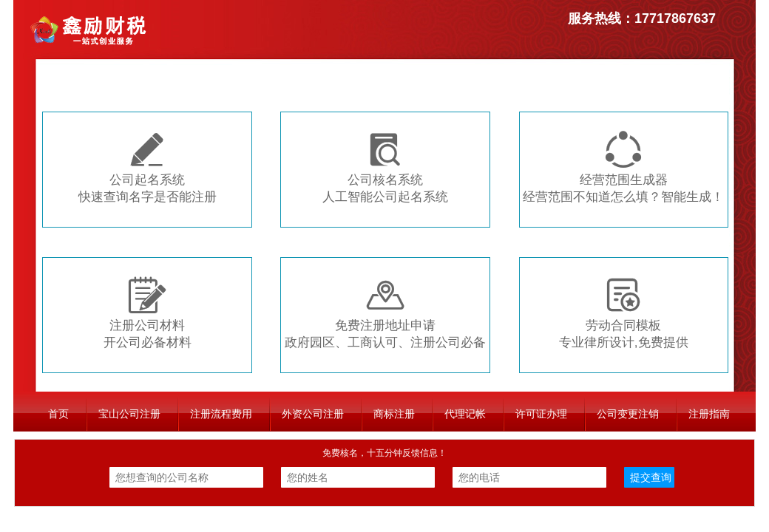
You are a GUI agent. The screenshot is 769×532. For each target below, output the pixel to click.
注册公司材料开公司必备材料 (148, 313)
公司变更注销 (628, 414)
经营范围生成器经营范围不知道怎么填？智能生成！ (623, 167)
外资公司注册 (313, 414)
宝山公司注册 (129, 414)
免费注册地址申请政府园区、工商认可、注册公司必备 (385, 313)
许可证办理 (541, 414)
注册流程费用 (221, 414)
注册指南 (709, 414)
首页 (58, 414)
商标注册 (394, 414)
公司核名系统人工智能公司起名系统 (385, 167)
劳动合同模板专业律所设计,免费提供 (624, 313)
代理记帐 (465, 414)
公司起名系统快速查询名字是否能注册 (148, 167)
